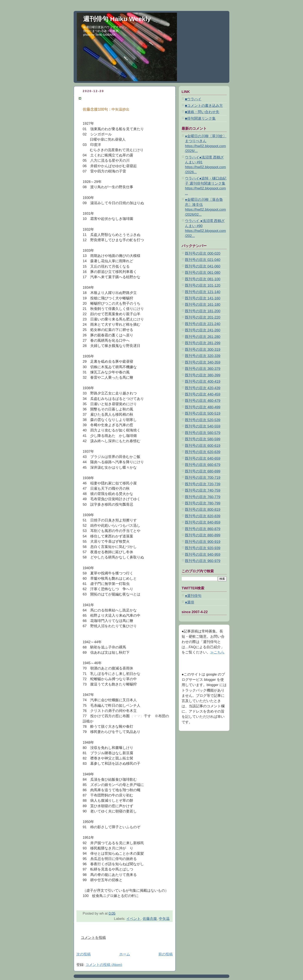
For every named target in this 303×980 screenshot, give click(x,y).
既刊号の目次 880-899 (203, 535)
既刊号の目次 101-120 (203, 285)
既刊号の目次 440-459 (203, 394)
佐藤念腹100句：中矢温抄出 (105, 98)
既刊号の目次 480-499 (203, 407)
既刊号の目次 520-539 (203, 420)
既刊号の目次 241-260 (203, 330)
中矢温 (164, 919)
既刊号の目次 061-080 (203, 273)
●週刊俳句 (193, 596)
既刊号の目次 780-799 (203, 503)
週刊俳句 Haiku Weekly (117, 19)
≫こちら (217, 652)
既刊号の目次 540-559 (203, 426)
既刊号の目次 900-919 (203, 542)
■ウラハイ (193, 99)
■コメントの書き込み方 (204, 106)
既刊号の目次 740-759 (203, 490)
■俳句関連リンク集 (200, 118)
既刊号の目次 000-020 (203, 253)
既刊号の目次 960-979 (203, 561)
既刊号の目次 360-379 (203, 369)
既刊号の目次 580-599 (203, 439)
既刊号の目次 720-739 (203, 484)
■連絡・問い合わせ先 (202, 112)
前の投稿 (166, 954)
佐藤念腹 (150, 919)
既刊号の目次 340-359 (203, 362)
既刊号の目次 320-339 (203, 356)
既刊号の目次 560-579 (203, 433)
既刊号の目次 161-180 (203, 305)
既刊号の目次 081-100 (203, 279)
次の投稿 (84, 954)
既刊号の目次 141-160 (203, 298)
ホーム (125, 954)
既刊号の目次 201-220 (203, 317)
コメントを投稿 (93, 938)
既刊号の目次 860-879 (203, 529)
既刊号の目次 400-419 (203, 382)
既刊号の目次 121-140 (203, 292)
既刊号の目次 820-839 (203, 516)
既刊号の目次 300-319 (203, 350)
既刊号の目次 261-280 (203, 337)
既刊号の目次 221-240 (203, 324)
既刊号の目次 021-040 (203, 260)
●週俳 (190, 602)
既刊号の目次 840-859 (203, 522)
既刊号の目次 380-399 (203, 375)
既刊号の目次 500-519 (203, 413)
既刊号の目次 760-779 (203, 497)
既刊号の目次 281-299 (203, 343)
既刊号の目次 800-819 (203, 510)
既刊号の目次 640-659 (203, 458)
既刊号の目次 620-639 (203, 452)
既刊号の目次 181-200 (203, 311)
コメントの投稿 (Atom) (104, 965)
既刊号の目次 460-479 (203, 401)
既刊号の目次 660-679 (203, 465)
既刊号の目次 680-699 (203, 471)
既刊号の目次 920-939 (203, 548)
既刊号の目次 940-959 (203, 555)
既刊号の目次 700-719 (203, 478)
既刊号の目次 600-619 (203, 446)
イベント (133, 919)
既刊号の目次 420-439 (203, 388)
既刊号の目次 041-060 (203, 266)
